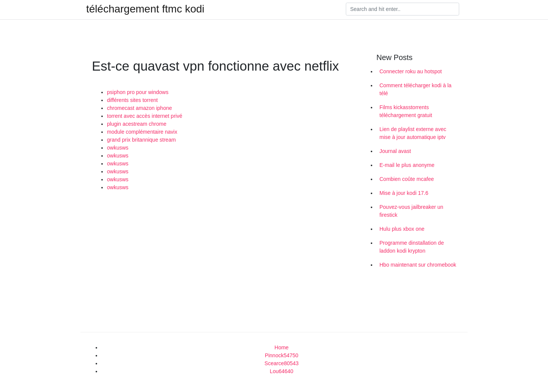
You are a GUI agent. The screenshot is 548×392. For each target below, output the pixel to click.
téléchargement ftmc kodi (145, 9)
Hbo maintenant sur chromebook (418, 265)
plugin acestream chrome (137, 124)
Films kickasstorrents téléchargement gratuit (406, 111)
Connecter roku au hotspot (411, 71)
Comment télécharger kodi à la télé (416, 89)
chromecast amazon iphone (139, 108)
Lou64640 (282, 371)
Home (281, 347)
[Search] (402, 9)
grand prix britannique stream (141, 140)
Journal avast (395, 151)
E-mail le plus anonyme (407, 165)
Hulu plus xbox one (402, 229)
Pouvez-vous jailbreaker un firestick (411, 211)
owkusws (118, 148)
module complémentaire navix (142, 132)
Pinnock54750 (282, 355)
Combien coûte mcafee (407, 179)
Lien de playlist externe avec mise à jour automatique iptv (413, 133)
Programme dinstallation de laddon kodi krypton (412, 247)
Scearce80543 (282, 363)
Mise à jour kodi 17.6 (404, 193)
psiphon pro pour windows (138, 92)
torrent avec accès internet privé (145, 116)
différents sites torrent (132, 100)
